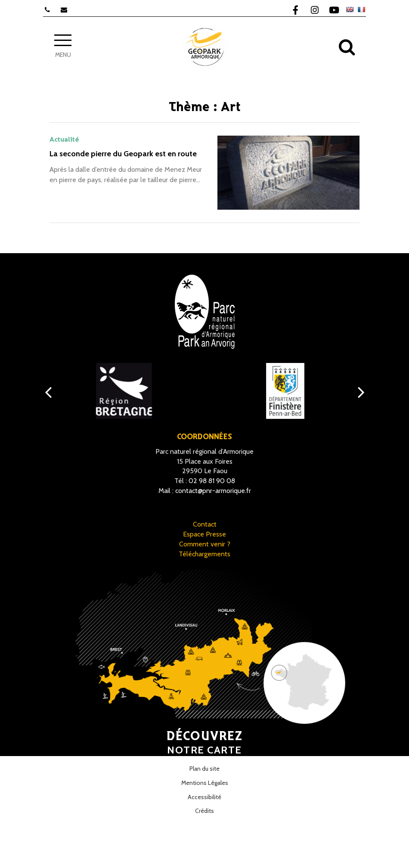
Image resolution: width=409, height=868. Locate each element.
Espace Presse (204, 534)
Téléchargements (204, 554)
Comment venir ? (205, 544)
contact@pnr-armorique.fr (213, 491)
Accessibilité (204, 797)
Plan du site (204, 769)
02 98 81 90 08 (212, 481)
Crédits (204, 811)
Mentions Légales (205, 783)
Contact (205, 524)
